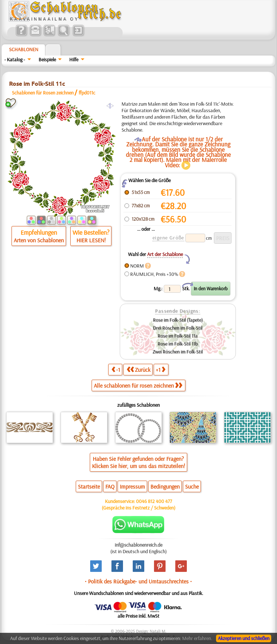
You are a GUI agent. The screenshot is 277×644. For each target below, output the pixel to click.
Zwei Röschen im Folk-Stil (178, 352)
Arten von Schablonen (39, 240)
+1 (161, 369)
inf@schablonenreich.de (138, 545)
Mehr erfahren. (197, 638)
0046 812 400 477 (154, 501)
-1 (116, 369)
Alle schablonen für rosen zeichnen (138, 385)
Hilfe (74, 59)
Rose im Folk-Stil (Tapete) (178, 320)
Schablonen (24, 49)
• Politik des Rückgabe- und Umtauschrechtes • (138, 581)
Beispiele (47, 59)
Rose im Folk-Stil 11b (178, 344)
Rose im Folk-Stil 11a (178, 336)
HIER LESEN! (91, 240)
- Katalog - (15, 59)
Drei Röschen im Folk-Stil (178, 328)
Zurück (138, 369)
